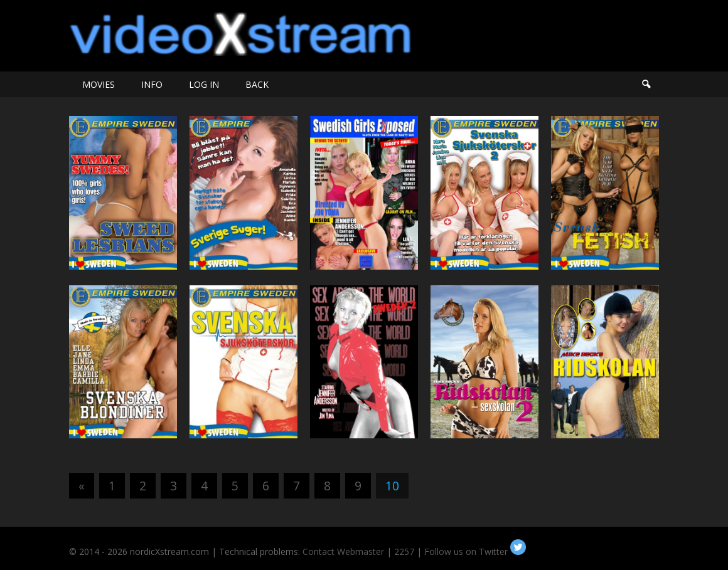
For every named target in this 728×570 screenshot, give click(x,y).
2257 (404, 552)
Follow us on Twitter (475, 552)
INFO (152, 84)
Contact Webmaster (343, 552)
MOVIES (99, 84)
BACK (257, 84)
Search (646, 84)
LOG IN (204, 84)
